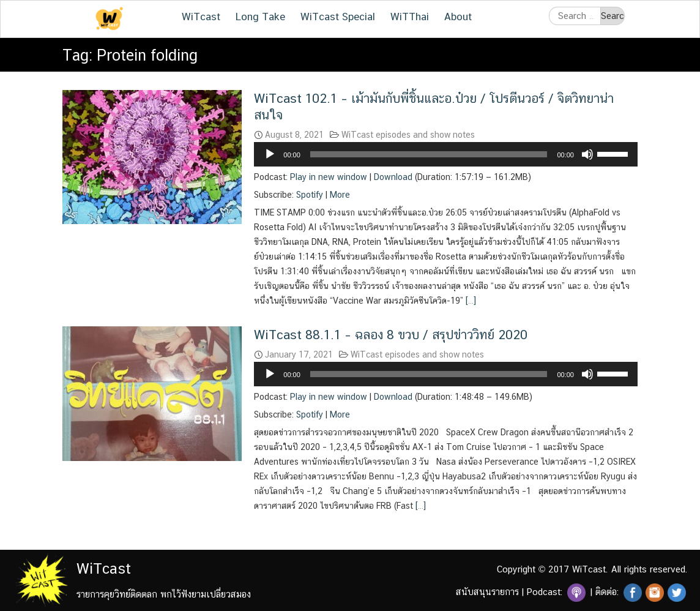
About (458, 17)
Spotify (310, 195)
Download (393, 177)
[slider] (429, 154)
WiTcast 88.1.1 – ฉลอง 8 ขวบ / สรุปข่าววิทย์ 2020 (391, 335)
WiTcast (201, 17)
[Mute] (587, 154)
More (340, 195)
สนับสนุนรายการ (487, 592)
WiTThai (410, 17)
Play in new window (329, 177)
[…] (470, 301)
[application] (446, 154)
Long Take (260, 17)
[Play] (270, 154)
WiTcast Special (338, 17)
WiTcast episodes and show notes (408, 135)
